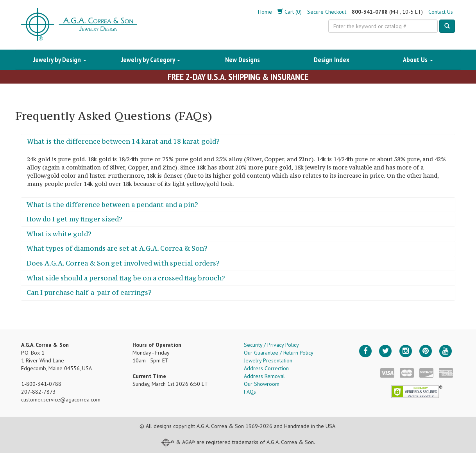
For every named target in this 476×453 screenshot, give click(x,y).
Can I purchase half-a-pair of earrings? (89, 292)
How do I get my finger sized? (74, 219)
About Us (418, 60)
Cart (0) (290, 12)
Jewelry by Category (151, 60)
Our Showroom (262, 384)
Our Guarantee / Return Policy (279, 353)
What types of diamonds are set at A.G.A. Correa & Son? (117, 248)
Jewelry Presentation (268, 360)
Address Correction (266, 368)
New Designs (242, 60)
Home (265, 12)
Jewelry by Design (60, 60)
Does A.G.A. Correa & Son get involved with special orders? (123, 263)
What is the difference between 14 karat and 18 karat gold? (123, 141)
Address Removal (264, 376)
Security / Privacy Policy (271, 345)
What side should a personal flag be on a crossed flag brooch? (126, 278)
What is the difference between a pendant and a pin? (112, 205)
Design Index (332, 60)
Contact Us (441, 12)
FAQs (250, 392)
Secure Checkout (327, 12)
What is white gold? (59, 234)
